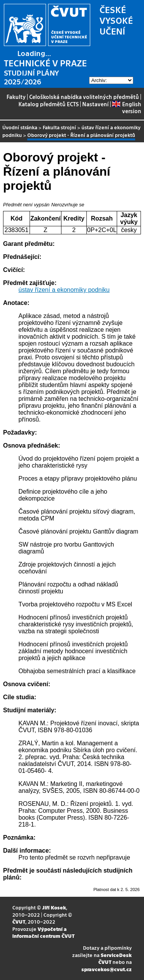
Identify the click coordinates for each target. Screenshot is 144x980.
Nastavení (95, 104)
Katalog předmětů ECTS (49, 104)
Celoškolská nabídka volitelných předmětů (84, 97)
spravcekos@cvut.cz (107, 969)
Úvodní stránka (20, 127)
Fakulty (16, 97)
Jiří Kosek (54, 907)
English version (127, 107)
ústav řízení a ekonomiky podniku (64, 290)
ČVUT (19, 922)
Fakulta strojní (59, 127)
